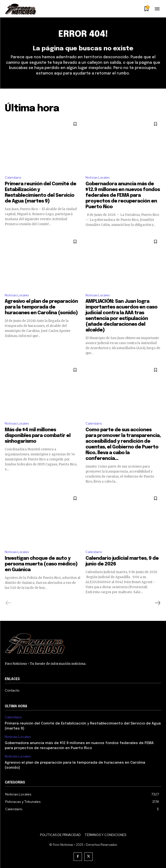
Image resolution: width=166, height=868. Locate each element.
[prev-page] (8, 603)
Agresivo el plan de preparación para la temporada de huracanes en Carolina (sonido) (41, 307)
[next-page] (157, 603)
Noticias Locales (98, 178)
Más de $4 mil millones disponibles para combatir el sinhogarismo (38, 436)
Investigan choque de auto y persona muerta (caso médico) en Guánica (41, 564)
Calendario (13, 178)
